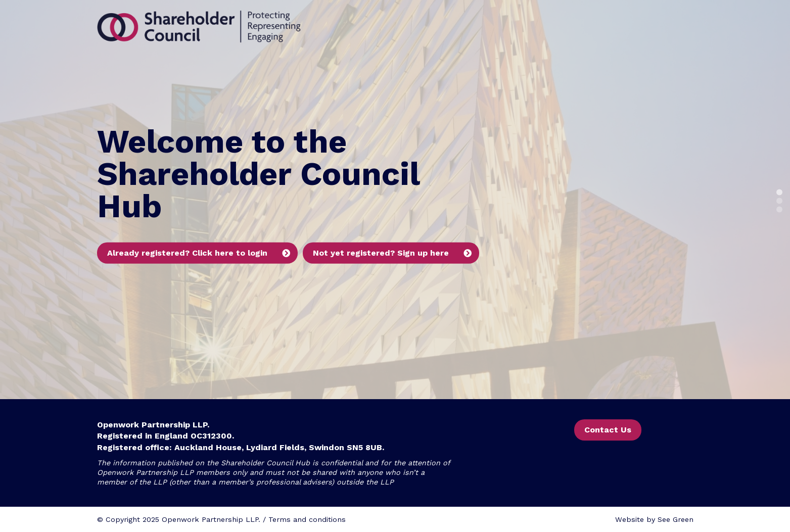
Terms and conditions (307, 519)
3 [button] (779, 210)
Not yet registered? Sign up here (381, 253)
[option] (395, 200)
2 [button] (779, 201)
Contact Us (608, 430)
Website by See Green (654, 519)
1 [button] (779, 192)
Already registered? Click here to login (187, 253)
